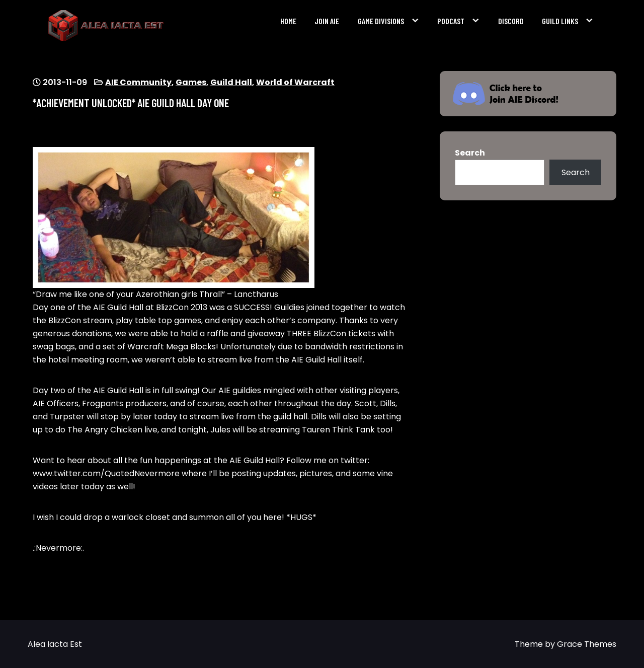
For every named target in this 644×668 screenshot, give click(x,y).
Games (191, 82)
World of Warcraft (295, 82)
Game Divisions (381, 21)
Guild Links (560, 21)
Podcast (451, 21)
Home (288, 21)
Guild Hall (231, 82)
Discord (511, 21)
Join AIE (327, 21)
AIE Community (138, 82)
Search (470, 153)
